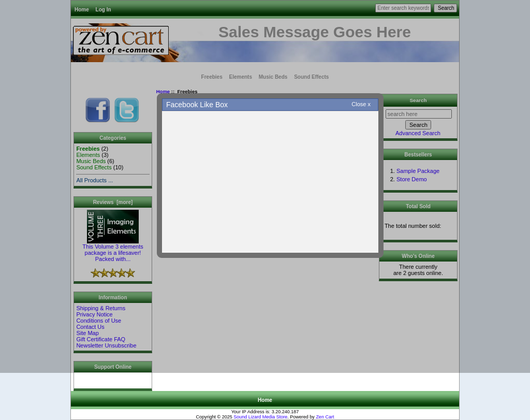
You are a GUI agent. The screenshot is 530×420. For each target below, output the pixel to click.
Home (265, 400)
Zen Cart (325, 417)
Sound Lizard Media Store (260, 417)
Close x (361, 104)
